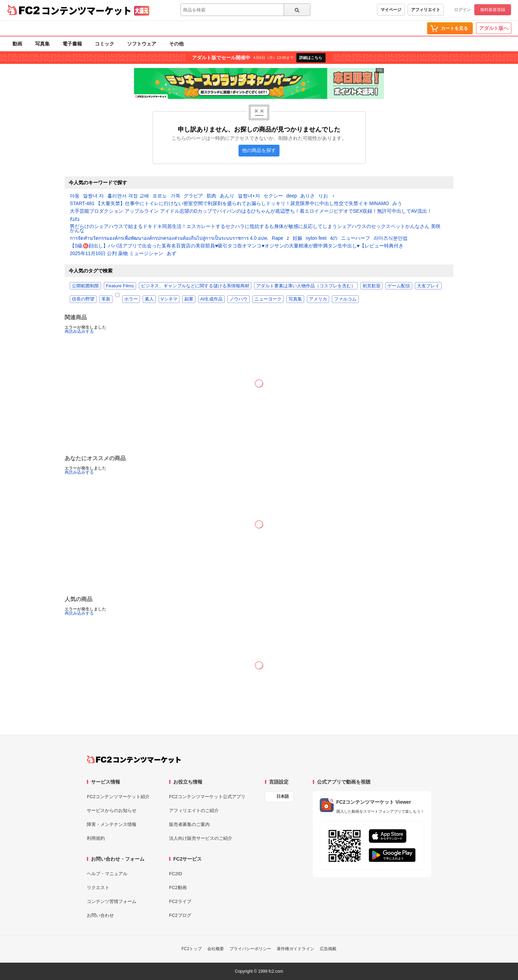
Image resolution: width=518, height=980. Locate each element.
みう (397, 204)
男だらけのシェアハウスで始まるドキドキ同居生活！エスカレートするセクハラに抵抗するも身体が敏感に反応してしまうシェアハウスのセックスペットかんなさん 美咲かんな (255, 229)
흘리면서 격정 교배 (128, 196)
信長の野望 (83, 299)
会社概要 (216, 949)
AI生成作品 (211, 299)
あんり (227, 196)
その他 (176, 44)
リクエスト (98, 888)
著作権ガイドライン (295, 949)
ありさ (308, 196)
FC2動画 (178, 888)
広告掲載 (328, 949)
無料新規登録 (493, 10)
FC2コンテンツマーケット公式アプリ (207, 797)
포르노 (160, 196)
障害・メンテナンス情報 (112, 824)
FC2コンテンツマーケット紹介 (118, 797)
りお (323, 196)
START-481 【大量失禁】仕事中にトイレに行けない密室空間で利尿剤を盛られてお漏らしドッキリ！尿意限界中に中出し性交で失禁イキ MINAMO (229, 204)
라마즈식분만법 (391, 238)
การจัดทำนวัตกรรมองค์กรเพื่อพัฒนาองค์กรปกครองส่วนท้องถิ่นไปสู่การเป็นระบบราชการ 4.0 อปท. (169, 238)
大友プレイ (428, 286)
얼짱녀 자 (93, 196)
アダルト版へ (494, 28)
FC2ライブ (180, 901)
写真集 (42, 44)
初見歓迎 (371, 286)
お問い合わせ (100, 915)
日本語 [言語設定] (283, 796)
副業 (189, 299)
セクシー (273, 196)
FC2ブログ (180, 915)
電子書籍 (72, 44)
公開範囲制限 (85, 286)
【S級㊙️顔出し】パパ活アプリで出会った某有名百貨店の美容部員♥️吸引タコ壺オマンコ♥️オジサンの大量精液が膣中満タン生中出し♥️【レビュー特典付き (237, 246)
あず (172, 254)
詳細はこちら (311, 58)
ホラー (131, 299)
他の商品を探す (259, 150)
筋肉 (211, 196)
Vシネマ (169, 299)
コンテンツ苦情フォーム (112, 901)
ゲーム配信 (399, 286)
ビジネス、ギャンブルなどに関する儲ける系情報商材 (195, 286)
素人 (149, 299)
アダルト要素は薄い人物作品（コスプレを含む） (306, 286)
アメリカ (318, 299)
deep (292, 196)
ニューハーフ (356, 238)
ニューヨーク (268, 299)
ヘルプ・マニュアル (107, 874)
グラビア (193, 196)
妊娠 (298, 238)
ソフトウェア (142, 44)
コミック (105, 44)
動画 (17, 44)
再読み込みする (79, 331)
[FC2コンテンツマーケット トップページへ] (134, 759)
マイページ (391, 10)
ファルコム (345, 299)
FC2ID (176, 874)
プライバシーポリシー (250, 949)
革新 (106, 299)
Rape (278, 238)
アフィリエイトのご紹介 (194, 810)
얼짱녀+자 (249, 196)
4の (334, 238)
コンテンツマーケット (86, 10)
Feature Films (120, 286)
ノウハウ (239, 299)
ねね (75, 219)
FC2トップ (192, 949)
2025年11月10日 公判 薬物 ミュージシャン (116, 254)
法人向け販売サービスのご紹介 (201, 838)
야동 (75, 196)
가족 (175, 196)
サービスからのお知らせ (112, 810)
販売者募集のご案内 (189, 824)
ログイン (462, 10)
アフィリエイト (426, 10)
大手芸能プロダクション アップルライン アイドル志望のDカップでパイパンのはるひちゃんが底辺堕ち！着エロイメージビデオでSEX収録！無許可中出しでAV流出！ (251, 211)
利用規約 (96, 838)
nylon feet (316, 238)
